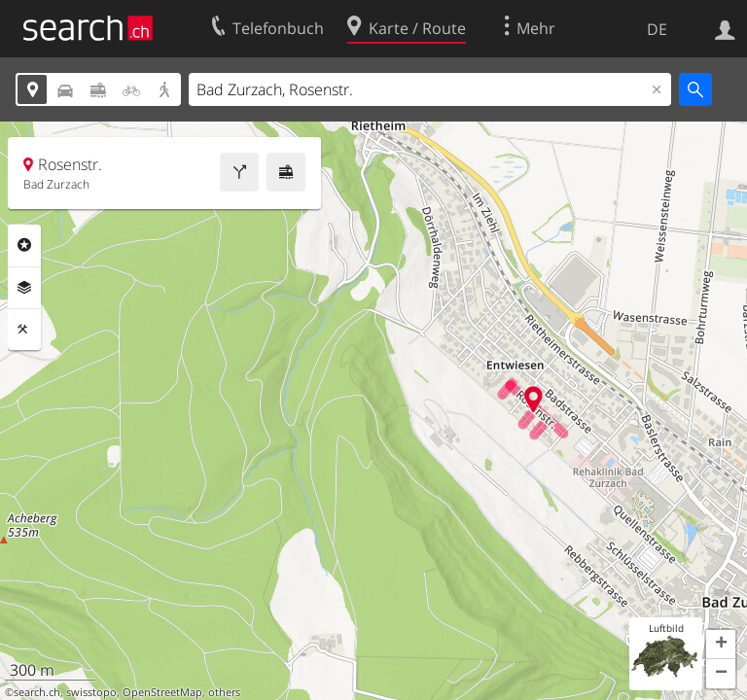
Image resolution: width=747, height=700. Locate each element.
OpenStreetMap (162, 692)
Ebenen (24, 288)
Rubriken (24, 245)
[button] (721, 645)
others (224, 692)
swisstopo (91, 692)
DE (657, 29)
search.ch (37, 692)
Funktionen (24, 330)
